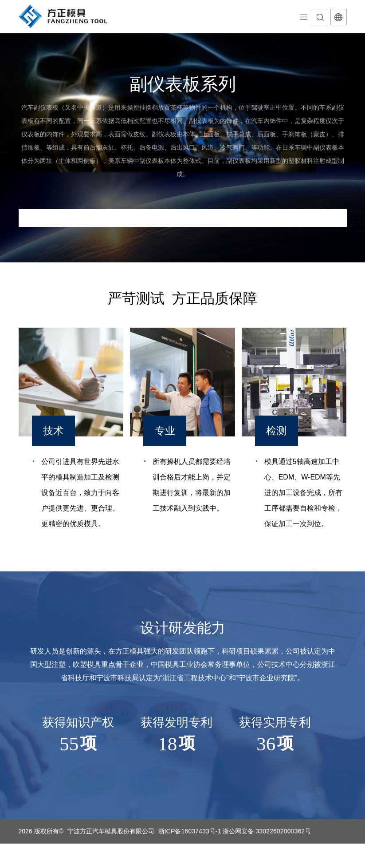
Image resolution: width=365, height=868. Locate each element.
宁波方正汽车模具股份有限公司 (111, 831)
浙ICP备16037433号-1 (189, 831)
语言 (339, 17)
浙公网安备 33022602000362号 (266, 831)
